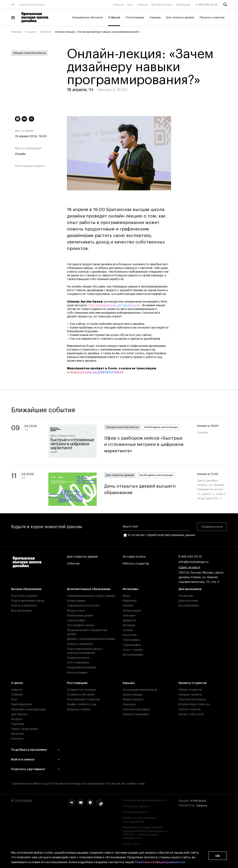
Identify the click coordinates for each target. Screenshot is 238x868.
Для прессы (19, 714)
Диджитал (130, 620)
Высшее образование (26, 589)
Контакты (17, 739)
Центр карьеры (132, 695)
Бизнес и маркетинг (24, 606)
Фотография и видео (81, 625)
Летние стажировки (136, 714)
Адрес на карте (189, 568)
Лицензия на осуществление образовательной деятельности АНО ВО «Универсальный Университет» (145, 833)
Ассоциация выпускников (140, 690)
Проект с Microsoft (191, 714)
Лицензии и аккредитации (28, 709)
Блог (130, 5)
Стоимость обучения (81, 695)
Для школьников (190, 589)
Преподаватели (22, 704)
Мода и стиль (76, 611)
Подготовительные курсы (28, 601)
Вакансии (18, 734)
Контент (128, 606)
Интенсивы (131, 589)
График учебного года (82, 704)
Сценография (76, 620)
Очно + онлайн (133, 650)
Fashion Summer (190, 709)
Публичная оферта (136, 806)
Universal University (32, 5)
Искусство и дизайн (24, 596)
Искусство (130, 635)
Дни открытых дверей (180, 18)
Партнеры (18, 724)
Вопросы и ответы (79, 709)
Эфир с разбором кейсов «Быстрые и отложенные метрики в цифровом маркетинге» (147, 445)
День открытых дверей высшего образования (147, 489)
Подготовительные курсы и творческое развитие (85, 651)
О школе (31, 32)
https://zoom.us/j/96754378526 (97, 372)
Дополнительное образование (89, 589)
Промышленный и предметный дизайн (87, 632)
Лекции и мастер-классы (29, 53)
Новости (118, 5)
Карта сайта (131, 844)
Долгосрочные (188, 601)
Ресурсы (17, 719)
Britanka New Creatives (194, 704)
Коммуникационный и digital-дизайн (91, 596)
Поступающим (135, 18)
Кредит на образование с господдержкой (140, 820)
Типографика (131, 640)
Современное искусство (83, 606)
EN (13, 5)
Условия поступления (81, 690)
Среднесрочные (78, 658)
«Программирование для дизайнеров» (114, 305)
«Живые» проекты (190, 695)
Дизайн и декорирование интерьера (91, 639)
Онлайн (128, 630)
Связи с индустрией (25, 729)
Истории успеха (162, 5)
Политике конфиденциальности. (160, 862)
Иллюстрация (76, 601)
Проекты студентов (212, 18)
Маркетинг (130, 601)
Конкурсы (129, 704)
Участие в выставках (136, 709)
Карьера (155, 18)
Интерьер (129, 625)
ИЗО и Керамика (78, 663)
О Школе (114, 18)
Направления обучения (87, 18)
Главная (16, 32)
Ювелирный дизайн (80, 616)
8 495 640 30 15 (207, 5)
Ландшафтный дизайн (81, 667)
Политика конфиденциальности (145, 800)
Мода (126, 596)
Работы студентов (136, 564)
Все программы (21, 611)
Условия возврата (135, 812)
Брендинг (129, 616)
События (142, 5)
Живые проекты (133, 699)
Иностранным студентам (83, 699)
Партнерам (183, 5)
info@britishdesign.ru (193, 562)
